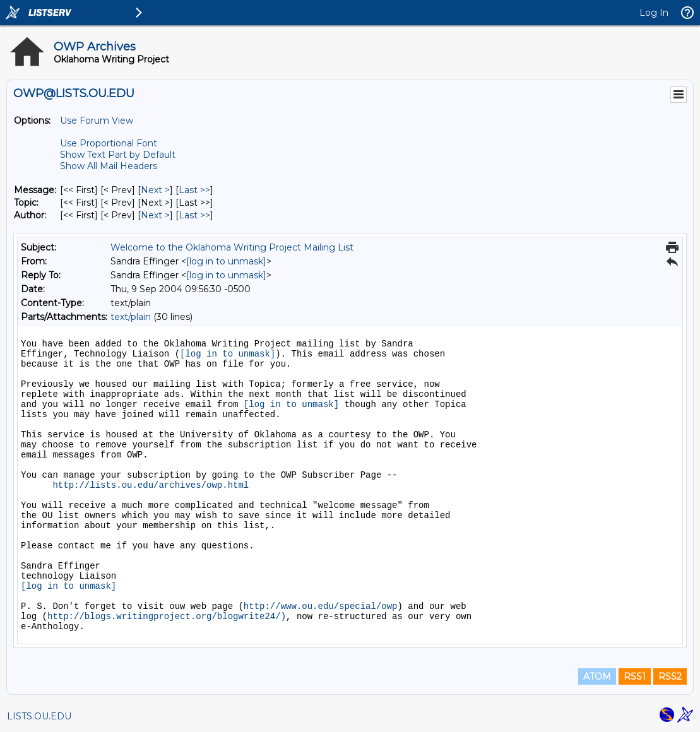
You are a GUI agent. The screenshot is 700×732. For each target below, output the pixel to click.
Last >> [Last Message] (194, 190)
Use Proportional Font (109, 143)
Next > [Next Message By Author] (155, 215)
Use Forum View (97, 121)
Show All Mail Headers (109, 166)
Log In (654, 13)
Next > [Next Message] (155, 190)
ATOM (597, 676)
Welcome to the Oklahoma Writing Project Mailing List (232, 247)
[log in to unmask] (226, 261)
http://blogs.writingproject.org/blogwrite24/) (167, 617)
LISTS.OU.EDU (39, 716)
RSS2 (670, 676)
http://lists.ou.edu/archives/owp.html (151, 485)
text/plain (131, 317)
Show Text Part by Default (118, 155)
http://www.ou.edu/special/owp (321, 606)
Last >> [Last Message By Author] (194, 215)
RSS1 (635, 676)
